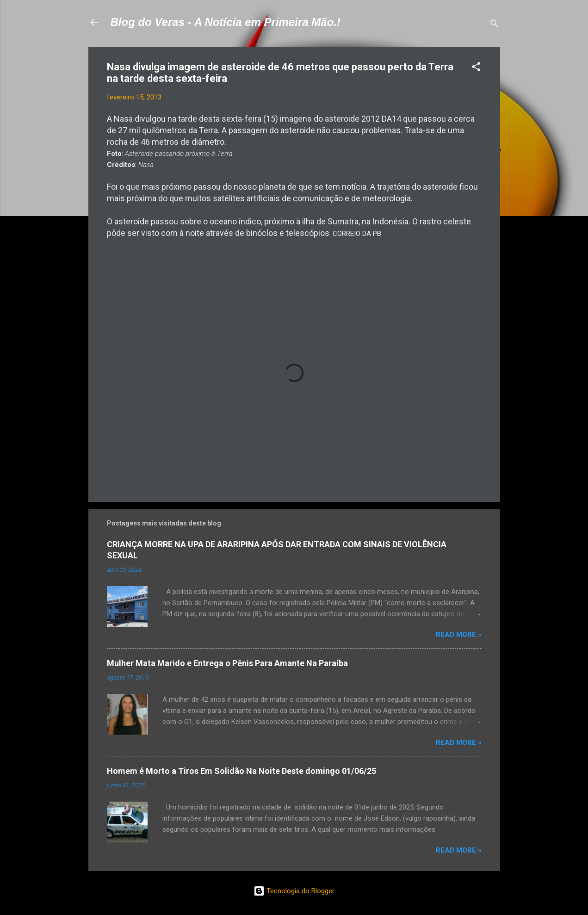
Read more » (459, 635)
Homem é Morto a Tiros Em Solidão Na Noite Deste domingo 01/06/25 (241, 771)
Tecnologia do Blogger (294, 891)
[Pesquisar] (495, 25)
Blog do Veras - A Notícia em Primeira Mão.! (226, 22)
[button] (476, 68)
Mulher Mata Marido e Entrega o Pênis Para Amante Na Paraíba (227, 663)
